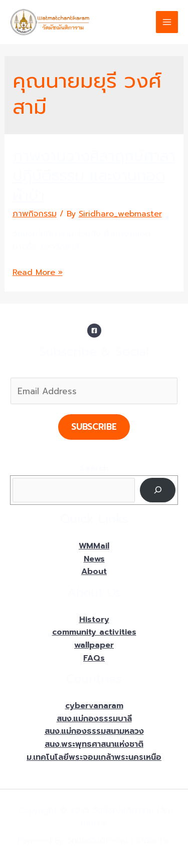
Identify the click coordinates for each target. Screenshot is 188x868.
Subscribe (94, 427)
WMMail (94, 546)
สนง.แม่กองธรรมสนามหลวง (94, 731)
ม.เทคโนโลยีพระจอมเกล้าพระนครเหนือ (94, 757)
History (94, 620)
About (94, 571)
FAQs (94, 658)
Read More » (38, 272)
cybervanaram (94, 706)
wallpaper (94, 645)
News (94, 559)
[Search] (158, 490)
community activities (94, 632)
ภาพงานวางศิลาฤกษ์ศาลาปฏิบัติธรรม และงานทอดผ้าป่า (94, 176)
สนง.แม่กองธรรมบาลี (94, 719)
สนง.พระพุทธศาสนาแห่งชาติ (94, 744)
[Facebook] (94, 331)
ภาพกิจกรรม (35, 214)
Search (94, 468)
